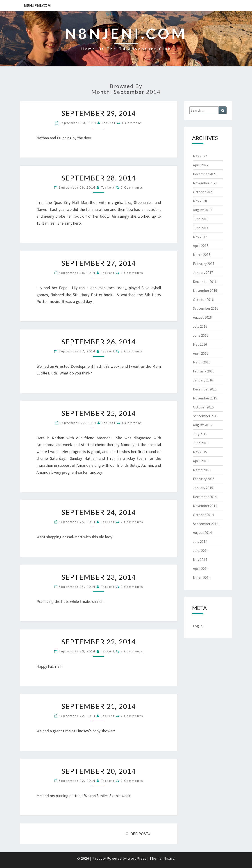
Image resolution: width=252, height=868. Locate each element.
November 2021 (205, 183)
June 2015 (201, 443)
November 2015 (205, 398)
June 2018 (201, 219)
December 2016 (205, 282)
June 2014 (201, 550)
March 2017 (202, 255)
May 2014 (200, 559)
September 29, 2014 (99, 113)
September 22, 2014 (99, 642)
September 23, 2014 (99, 577)
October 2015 (203, 407)
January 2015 (203, 488)
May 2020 (200, 201)
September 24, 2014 (99, 512)
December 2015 (205, 389)
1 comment (132, 123)
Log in (198, 626)
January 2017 (203, 273)
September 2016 (206, 308)
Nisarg (169, 858)
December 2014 (205, 497)
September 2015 (206, 416)
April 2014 (201, 568)
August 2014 (202, 532)
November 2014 (205, 506)
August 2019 (202, 210)
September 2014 (206, 524)
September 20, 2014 (99, 771)
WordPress (137, 858)
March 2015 (202, 470)
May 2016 (200, 344)
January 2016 (203, 380)
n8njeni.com (37, 6)
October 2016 (203, 300)
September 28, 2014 (99, 178)
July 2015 (200, 434)
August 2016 (202, 317)
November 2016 (205, 291)
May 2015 (200, 452)
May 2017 (200, 237)
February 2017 (204, 264)
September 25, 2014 (99, 413)
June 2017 (201, 228)
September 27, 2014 (99, 263)
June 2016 (201, 335)
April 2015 (201, 461)
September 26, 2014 (99, 342)
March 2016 (202, 362)
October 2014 (203, 515)
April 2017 (201, 246)
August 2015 (202, 425)
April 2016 (201, 353)
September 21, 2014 (99, 706)
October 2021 (203, 192)
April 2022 (201, 165)
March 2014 (202, 577)
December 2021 (205, 174)
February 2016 (204, 371)
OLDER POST (138, 834)
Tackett (109, 123)
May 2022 (200, 156)
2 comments (132, 187)
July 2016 (200, 326)
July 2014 (200, 541)
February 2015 (204, 479)
